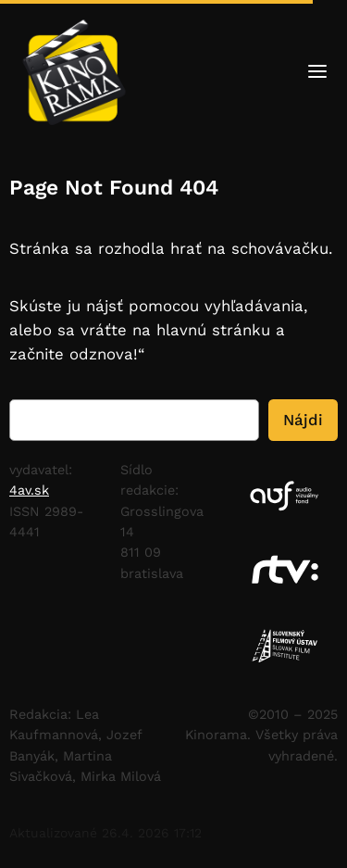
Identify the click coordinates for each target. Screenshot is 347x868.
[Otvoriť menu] (317, 74)
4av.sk (29, 490)
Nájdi (303, 420)
